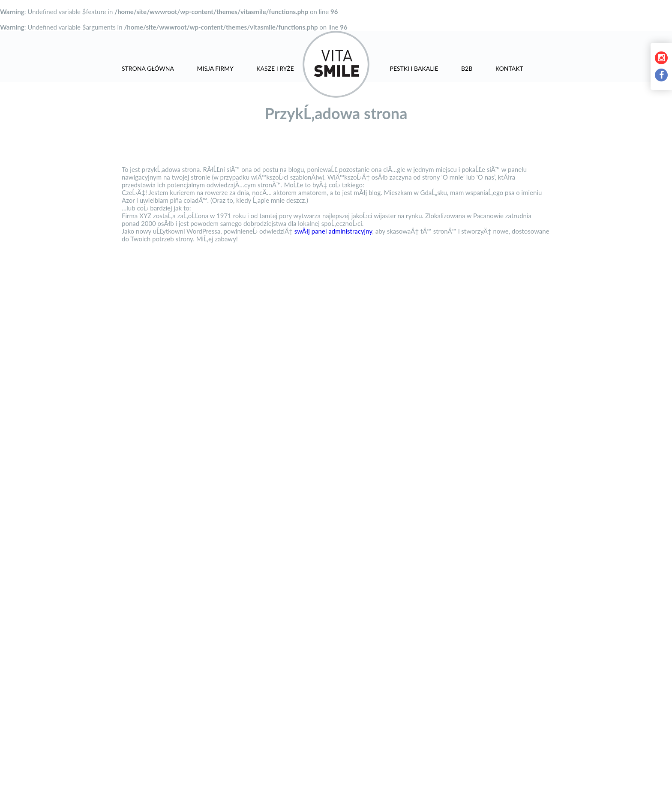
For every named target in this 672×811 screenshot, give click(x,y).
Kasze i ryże (275, 68)
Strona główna (148, 68)
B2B (467, 68)
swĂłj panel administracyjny (333, 231)
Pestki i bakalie (414, 68)
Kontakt (509, 68)
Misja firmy (215, 68)
